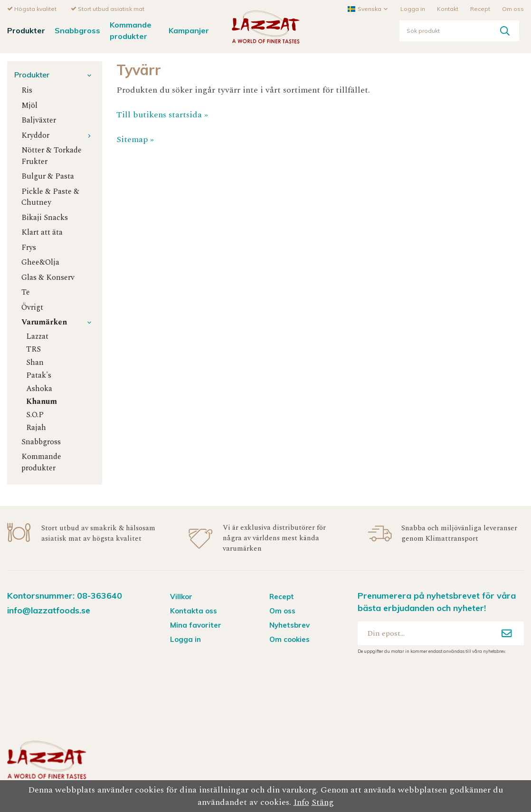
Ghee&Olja (40, 262)
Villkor (181, 596)
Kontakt (448, 8)
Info (301, 802)
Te (26, 292)
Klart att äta (42, 232)
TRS (33, 349)
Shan (35, 362)
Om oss (513, 8)
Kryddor (58, 135)
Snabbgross (77, 30)
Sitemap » (135, 139)
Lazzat (37, 336)
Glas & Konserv (48, 277)
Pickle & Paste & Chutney (50, 197)
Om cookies (289, 639)
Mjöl (29, 105)
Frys (29, 247)
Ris (27, 90)
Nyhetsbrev (289, 625)
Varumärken (58, 322)
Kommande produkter (131, 30)
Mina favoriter (196, 625)
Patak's (39, 375)
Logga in (413, 8)
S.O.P (35, 415)
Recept (480, 8)
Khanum (42, 401)
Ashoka (39, 388)
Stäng (323, 802)
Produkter (26, 30)
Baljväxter (39, 120)
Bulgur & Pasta (48, 176)
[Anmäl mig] (507, 633)
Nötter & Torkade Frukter (52, 155)
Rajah (36, 427)
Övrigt (32, 307)
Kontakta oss (194, 610)
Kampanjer (189, 30)
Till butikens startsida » (162, 114)
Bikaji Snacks (45, 217)
